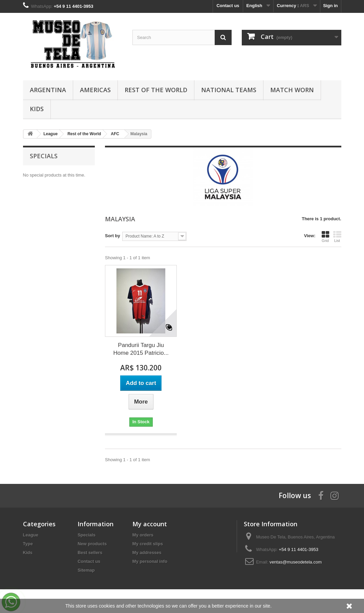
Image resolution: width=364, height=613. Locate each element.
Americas (95, 90)
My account (150, 524)
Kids (37, 109)
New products (92, 544)
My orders (143, 535)
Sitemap (86, 570)
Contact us (228, 6)
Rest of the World (156, 90)
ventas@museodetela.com (296, 562)
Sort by (113, 236)
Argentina (48, 90)
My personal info (150, 561)
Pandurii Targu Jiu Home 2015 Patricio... (141, 349)
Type (28, 544)
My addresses (147, 553)
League (31, 535)
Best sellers (90, 553)
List (337, 237)
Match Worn (292, 90)
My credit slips (148, 544)
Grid (325, 237)
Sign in (330, 6)
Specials (44, 156)
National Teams (229, 90)
